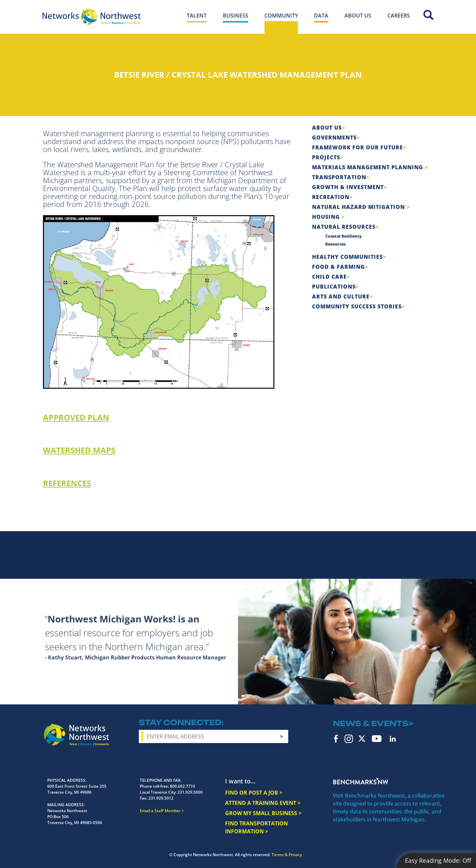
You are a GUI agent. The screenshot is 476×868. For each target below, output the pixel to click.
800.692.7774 (182, 786)
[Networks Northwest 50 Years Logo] (92, 17)
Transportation (339, 177)
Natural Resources (344, 227)
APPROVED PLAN (76, 417)
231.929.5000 (190, 792)
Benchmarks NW (361, 781)
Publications (334, 287)
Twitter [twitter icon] (362, 739)
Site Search (428, 15)
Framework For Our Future (357, 147)
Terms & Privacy (287, 855)
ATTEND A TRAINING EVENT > (263, 803)
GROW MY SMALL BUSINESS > (263, 813)
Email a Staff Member (160, 811)
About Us (327, 128)
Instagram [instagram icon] (349, 739)
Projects (326, 157)
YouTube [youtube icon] (377, 739)
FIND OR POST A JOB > (254, 793)
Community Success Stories (357, 306)
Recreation (331, 197)
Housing (327, 217)
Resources (336, 244)
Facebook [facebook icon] (336, 739)
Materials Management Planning (368, 167)
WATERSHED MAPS (79, 450)
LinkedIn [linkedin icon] (393, 739)
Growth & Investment (348, 187)
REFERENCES (67, 483)
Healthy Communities (347, 257)
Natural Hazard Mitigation (359, 207)
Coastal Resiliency (343, 236)
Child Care (329, 277)
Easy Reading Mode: (438, 860)
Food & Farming (338, 267)
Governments (334, 138)
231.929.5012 (161, 798)
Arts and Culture (341, 296)
